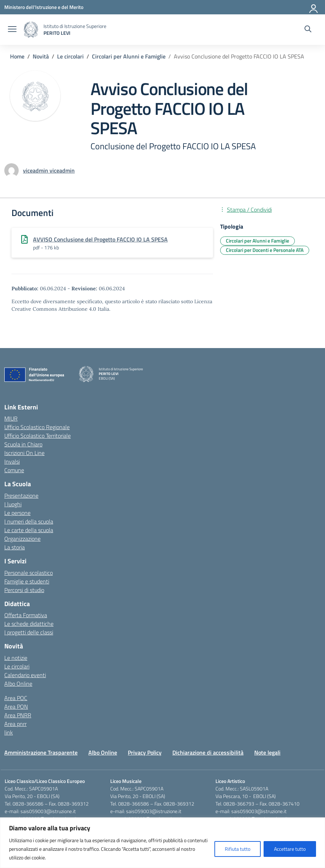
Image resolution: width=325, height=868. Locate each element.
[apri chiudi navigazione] (12, 30)
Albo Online (18, 684)
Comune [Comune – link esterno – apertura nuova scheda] (14, 470)
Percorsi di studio (24, 590)
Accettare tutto (290, 849)
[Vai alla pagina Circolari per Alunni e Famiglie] (129, 56)
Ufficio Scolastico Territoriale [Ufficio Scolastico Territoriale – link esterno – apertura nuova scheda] (38, 436)
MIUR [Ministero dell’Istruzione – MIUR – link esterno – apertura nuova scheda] (11, 418)
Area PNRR (18, 715)
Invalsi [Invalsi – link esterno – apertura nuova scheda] (12, 461)
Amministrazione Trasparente (41, 752)
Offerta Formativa (26, 615)
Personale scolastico (29, 573)
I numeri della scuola (29, 521)
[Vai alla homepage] (31, 30)
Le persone (17, 513)
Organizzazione (22, 539)
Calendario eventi (25, 675)
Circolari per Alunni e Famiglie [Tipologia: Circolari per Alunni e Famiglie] (257, 241)
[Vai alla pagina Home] (17, 56)
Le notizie (16, 658)
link (9, 732)
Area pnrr (15, 724)
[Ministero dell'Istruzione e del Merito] (44, 7)
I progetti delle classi (29, 632)
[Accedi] (314, 7)
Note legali (267, 752)
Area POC (16, 698)
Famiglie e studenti (27, 581)
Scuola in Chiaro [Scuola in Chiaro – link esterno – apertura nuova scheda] (23, 444)
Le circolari (17, 666)
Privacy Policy (145, 752)
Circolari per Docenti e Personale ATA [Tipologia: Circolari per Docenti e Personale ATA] (265, 250)
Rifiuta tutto (238, 849)
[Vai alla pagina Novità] (41, 56)
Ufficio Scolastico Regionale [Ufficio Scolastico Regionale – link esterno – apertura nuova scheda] (37, 427)
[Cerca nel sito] (308, 30)
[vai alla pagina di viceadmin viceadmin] (49, 170)
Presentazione (21, 496)
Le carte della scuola (29, 530)
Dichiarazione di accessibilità (208, 752)
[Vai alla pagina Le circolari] (70, 56)
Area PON (16, 707)
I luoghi (13, 504)
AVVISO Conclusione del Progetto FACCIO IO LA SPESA (100, 239)
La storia (15, 547)
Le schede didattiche (29, 624)
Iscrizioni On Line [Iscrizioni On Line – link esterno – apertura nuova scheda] (24, 453)
